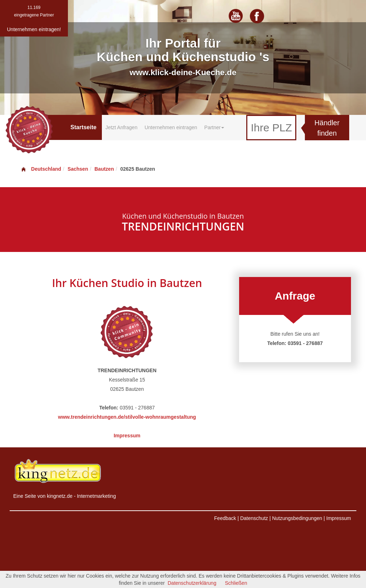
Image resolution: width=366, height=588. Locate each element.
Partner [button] (214, 127)
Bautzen (104, 169)
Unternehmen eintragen (171, 127)
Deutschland (41, 169)
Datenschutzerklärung (192, 583)
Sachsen (78, 169)
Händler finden (327, 128)
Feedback (225, 518)
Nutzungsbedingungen (297, 518)
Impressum (127, 436)
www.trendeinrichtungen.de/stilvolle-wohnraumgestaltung (127, 417)
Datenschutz (254, 518)
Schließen (236, 583)
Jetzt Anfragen (122, 127)
